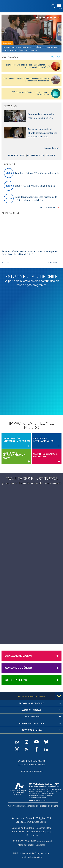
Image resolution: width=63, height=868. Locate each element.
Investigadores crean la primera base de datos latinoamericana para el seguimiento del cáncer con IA (31, 49)
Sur (48, 831)
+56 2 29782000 (20, 841)
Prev (5, 34)
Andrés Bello (27, 828)
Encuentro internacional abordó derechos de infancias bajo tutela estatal (43, 133)
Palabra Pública (36, 155)
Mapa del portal (26, 845)
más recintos (32, 835)
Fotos (5, 262)
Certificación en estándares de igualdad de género (33, 806)
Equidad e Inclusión (18, 656)
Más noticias (51, 148)
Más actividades (49, 208)
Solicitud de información (32, 771)
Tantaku (53, 155)
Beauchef (41, 828)
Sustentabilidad (16, 680)
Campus (16, 828)
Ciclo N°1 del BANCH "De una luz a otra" (36, 186)
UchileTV (10, 155)
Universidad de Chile (29, 853)
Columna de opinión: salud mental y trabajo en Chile (41, 116)
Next (58, 34)
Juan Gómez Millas (35, 831)
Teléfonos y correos (41, 841)
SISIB (16, 853)
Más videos (54, 262)
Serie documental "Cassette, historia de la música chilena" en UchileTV (36, 198)
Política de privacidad (32, 857)
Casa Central (41, 822)
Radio (21, 155)
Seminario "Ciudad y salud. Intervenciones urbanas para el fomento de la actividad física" (30, 252)
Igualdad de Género (18, 668)
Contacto (41, 845)
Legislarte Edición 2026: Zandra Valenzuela (37, 173)
